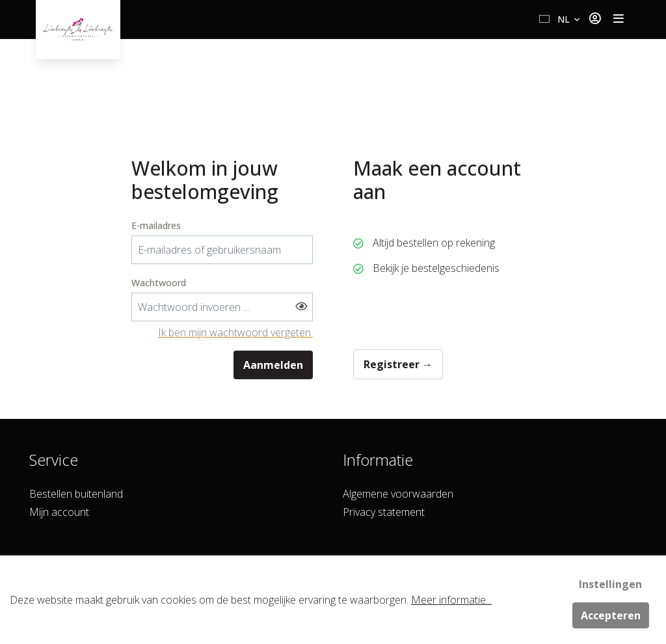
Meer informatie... (451, 600)
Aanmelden (273, 365)
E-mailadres (156, 225)
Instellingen (610, 584)
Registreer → (398, 364)
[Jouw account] (595, 20)
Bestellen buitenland (76, 494)
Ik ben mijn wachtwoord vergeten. (235, 332)
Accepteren (611, 615)
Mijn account (59, 512)
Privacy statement (384, 512)
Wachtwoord (159, 283)
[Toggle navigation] (619, 20)
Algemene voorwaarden (398, 494)
